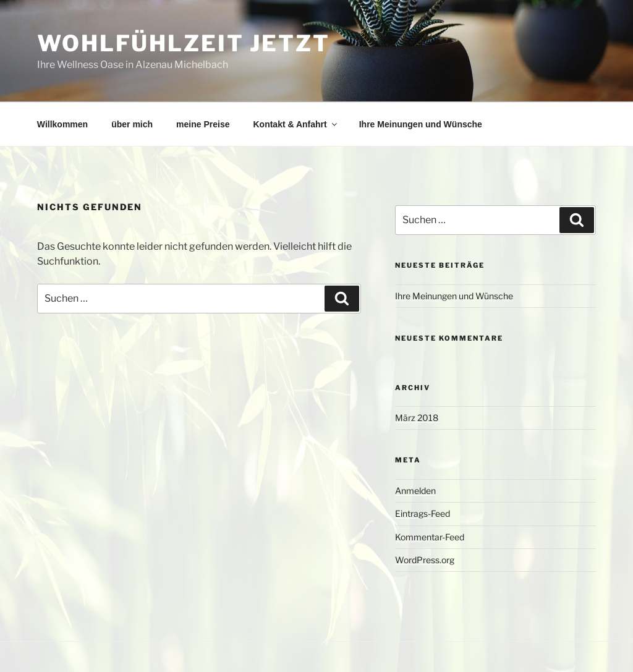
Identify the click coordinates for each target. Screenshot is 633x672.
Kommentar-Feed (430, 537)
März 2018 (417, 418)
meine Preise (203, 124)
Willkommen (62, 124)
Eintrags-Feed (423, 513)
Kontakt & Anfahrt (295, 124)
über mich (132, 124)
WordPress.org (425, 560)
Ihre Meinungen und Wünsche (421, 124)
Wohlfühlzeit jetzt (184, 43)
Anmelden (415, 491)
